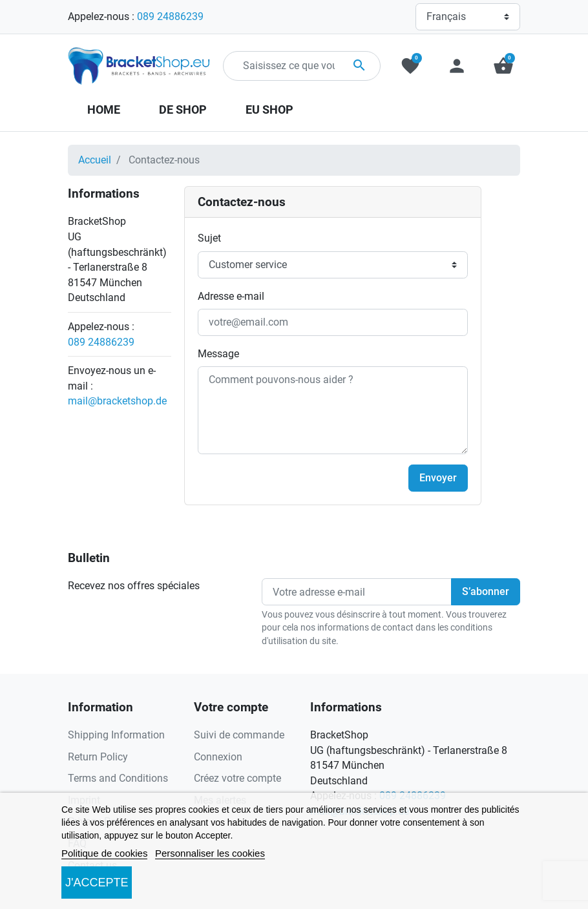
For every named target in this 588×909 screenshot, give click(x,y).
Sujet (209, 238)
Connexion (218, 757)
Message (218, 354)
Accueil (95, 160)
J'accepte (97, 883)
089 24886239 (170, 16)
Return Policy (98, 757)
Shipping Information (116, 735)
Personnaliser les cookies (210, 853)
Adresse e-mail (231, 296)
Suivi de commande (239, 735)
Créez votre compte (237, 778)
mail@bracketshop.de (117, 401)
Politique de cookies (104, 853)
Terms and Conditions (118, 778)
